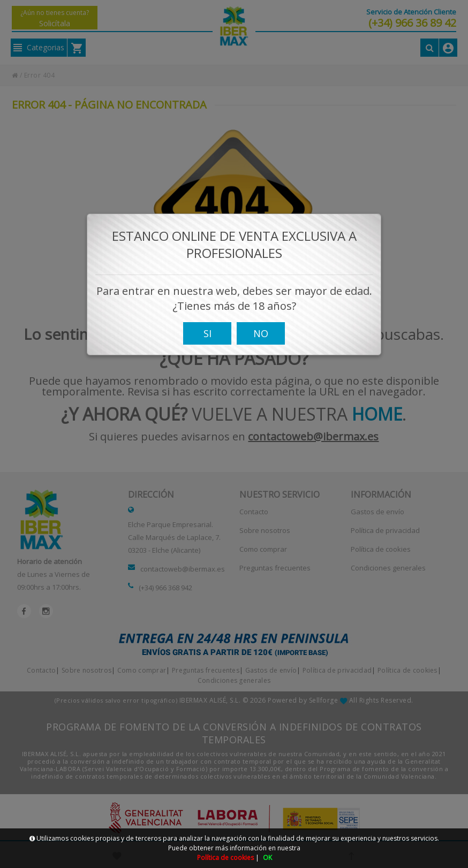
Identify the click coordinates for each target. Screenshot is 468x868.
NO (261, 337)
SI (207, 337)
